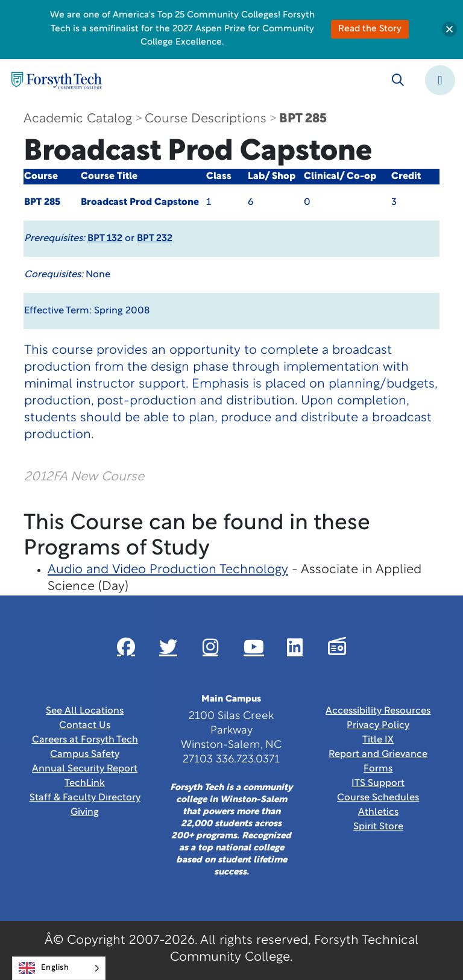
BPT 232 (155, 239)
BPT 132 (105, 239)
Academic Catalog (78, 119)
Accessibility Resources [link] (378, 711)
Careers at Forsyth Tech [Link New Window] (85, 740)
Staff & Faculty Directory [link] (85, 798)
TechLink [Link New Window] (85, 784)
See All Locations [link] (85, 711)
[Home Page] (57, 80)
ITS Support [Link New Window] (378, 784)
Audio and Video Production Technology (168, 570)
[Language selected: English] (59, 968)
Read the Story (370, 29)
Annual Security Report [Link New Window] (85, 769)
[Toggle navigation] (440, 80)
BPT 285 (303, 119)
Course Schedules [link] (378, 798)
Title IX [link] (378, 740)
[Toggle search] (398, 80)
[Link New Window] (126, 647)
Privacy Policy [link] (378, 726)
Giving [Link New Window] (85, 812)
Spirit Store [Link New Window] (378, 827)
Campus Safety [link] (85, 755)
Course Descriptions (206, 119)
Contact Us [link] (85, 726)
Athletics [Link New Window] (378, 812)
